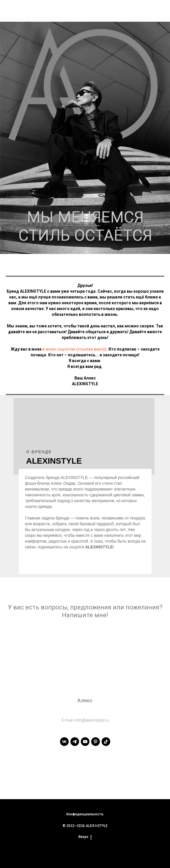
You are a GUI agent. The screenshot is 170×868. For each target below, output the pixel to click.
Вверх (85, 837)
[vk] (64, 742)
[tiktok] (106, 742)
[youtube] (85, 742)
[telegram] (75, 742)
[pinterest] (96, 742)
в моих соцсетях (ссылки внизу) (74, 349)
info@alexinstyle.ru (92, 720)
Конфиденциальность (85, 814)
